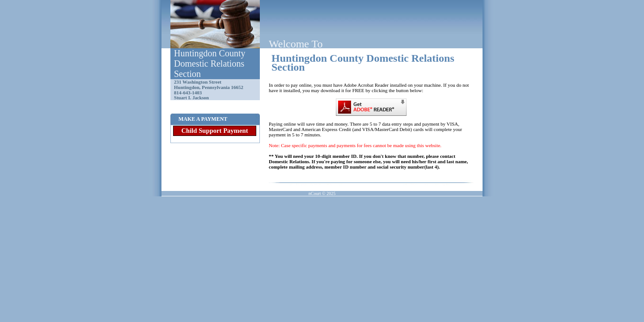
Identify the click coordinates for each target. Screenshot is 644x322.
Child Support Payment (214, 131)
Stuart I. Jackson (191, 98)
